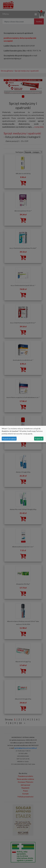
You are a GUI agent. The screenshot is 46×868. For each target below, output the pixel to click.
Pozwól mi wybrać (9, 439)
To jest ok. (39, 439)
